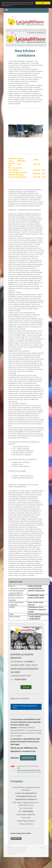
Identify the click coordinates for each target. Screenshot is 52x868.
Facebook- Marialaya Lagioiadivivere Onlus (25, 707)
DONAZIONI (28, 758)
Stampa (12, 848)
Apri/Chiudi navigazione (26, 10)
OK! (43, 3)
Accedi (42, 848)
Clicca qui (26, 687)
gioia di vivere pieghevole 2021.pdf (29, 770)
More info (12, 6)
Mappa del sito (21, 848)
